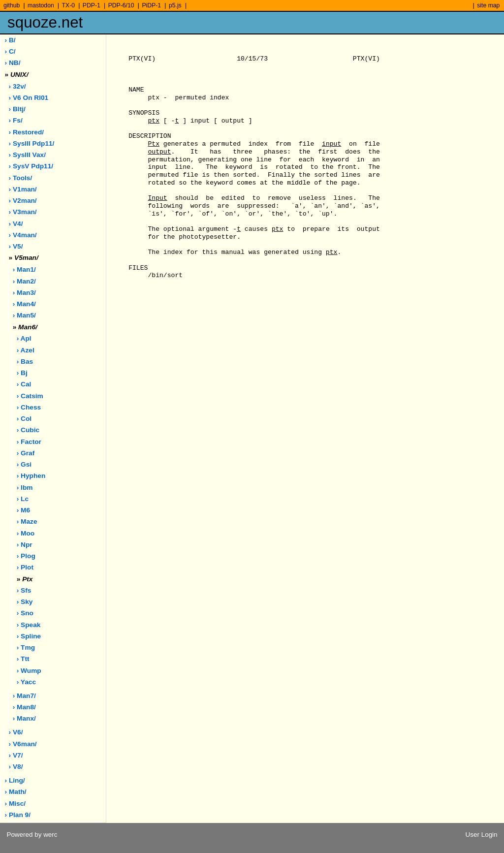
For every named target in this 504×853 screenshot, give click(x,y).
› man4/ (24, 304)
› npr (25, 545)
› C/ (10, 51)
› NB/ (13, 63)
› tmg (26, 648)
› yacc (26, 682)
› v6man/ (23, 744)
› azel (26, 350)
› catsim (30, 396)
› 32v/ (17, 86)
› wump (29, 671)
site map (488, 5)
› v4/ (16, 224)
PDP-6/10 (121, 5)
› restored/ (27, 132)
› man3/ (24, 293)
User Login (482, 835)
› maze (27, 521)
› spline (29, 636)
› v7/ (16, 755)
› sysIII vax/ (27, 155)
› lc (23, 499)
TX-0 (68, 5)
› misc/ (16, 804)
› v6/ (16, 732)
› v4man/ (23, 235)
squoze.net (45, 22)
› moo (26, 533)
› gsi (24, 464)
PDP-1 (92, 5)
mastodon (41, 5)
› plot (25, 567)
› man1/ (24, 269)
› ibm (25, 488)
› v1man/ (23, 189)
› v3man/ (23, 212)
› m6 (23, 510)
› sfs (24, 590)
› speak (29, 625)
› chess (29, 407)
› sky (25, 602)
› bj (22, 373)
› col (24, 419)
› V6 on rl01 (29, 98)
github (12, 5)
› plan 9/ (18, 815)
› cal (24, 384)
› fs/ (16, 120)
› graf (26, 453)
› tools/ (21, 178)
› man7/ (24, 696)
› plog (26, 556)
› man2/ (24, 281)
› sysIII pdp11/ (32, 143)
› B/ (10, 40)
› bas (25, 362)
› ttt (23, 659)
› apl (24, 338)
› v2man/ (23, 201)
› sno (25, 613)
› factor (29, 442)
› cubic (28, 430)
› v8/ (16, 767)
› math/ (16, 792)
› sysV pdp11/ (31, 166)
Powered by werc (32, 835)
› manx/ (24, 718)
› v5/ (16, 246)
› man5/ (24, 315)
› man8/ (24, 707)
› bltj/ (17, 109)
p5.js (175, 5)
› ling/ (15, 780)
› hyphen (31, 476)
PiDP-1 (151, 5)
